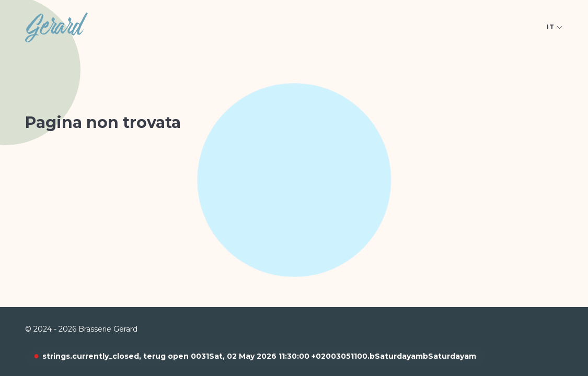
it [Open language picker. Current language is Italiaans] (555, 27)
